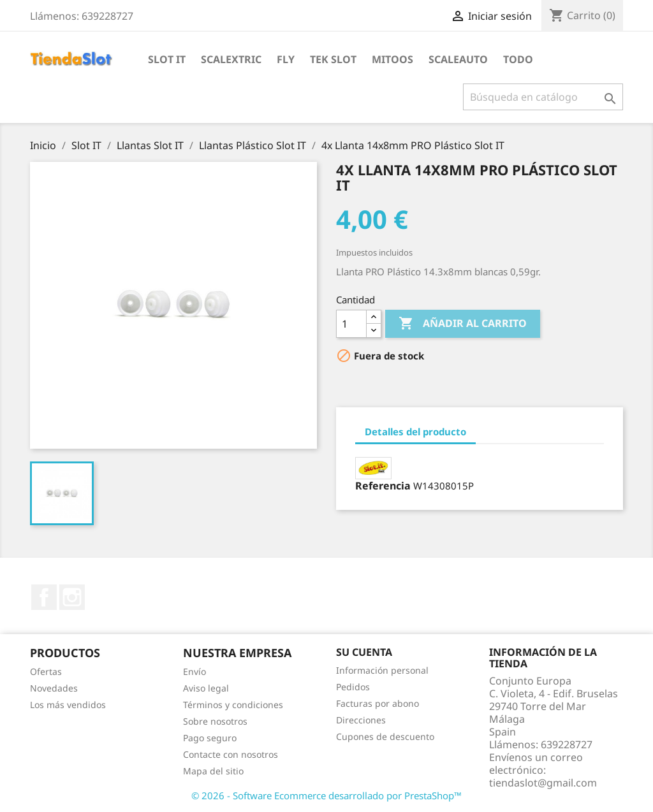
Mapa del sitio (213, 771)
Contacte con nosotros (231, 754)
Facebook (44, 597)
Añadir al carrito (463, 324)
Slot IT (167, 59)
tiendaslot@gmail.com (543, 783)
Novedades (54, 688)
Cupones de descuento (385, 736)
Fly (286, 59)
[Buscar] (543, 97)
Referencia (383, 486)
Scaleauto (458, 59)
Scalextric (231, 59)
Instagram (72, 597)
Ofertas (46, 671)
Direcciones (361, 720)
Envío (194, 671)
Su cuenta (364, 652)
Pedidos (353, 687)
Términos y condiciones (233, 705)
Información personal (382, 670)
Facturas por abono (378, 703)
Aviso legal (206, 688)
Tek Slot (333, 59)
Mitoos (393, 59)
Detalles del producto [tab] (415, 431)
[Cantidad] (351, 324)
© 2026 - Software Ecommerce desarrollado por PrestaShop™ (326, 795)
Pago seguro (210, 738)
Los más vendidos (68, 705)
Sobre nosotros (215, 721)
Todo (518, 59)
